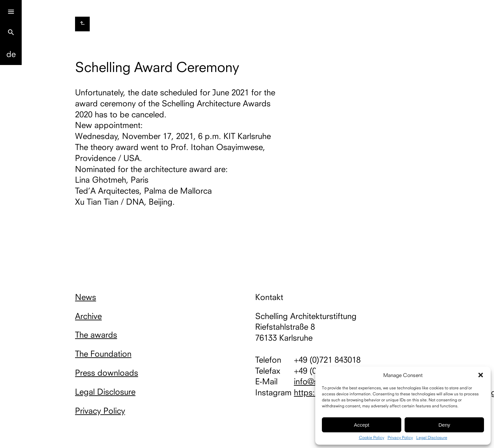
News (86, 297)
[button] (481, 375)
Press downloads (107, 373)
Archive (88, 316)
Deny (444, 425)
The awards (96, 335)
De (11, 54)
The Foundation (103, 354)
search (11, 32)
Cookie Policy (372, 438)
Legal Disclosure (432, 438)
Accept (362, 425)
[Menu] (11, 11)
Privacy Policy (400, 438)
